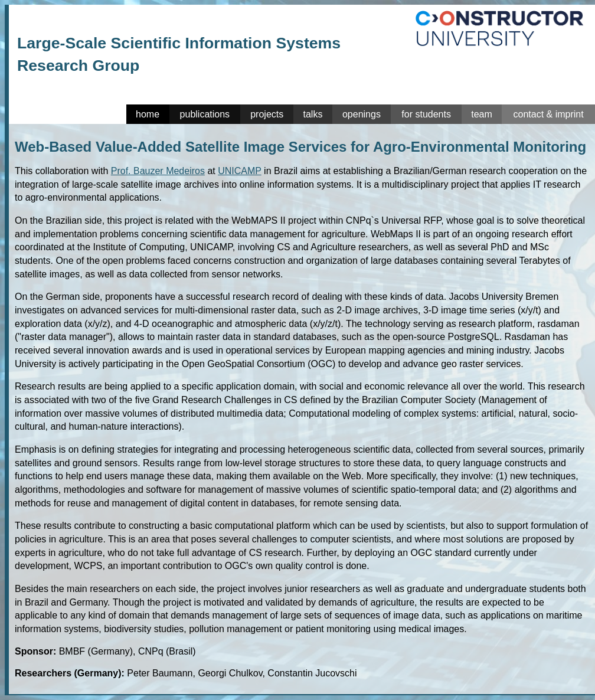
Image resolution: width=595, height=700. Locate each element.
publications (205, 114)
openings (362, 114)
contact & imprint (548, 114)
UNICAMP (240, 171)
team (482, 114)
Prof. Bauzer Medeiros (158, 171)
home (148, 114)
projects (267, 114)
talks (313, 114)
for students (426, 114)
